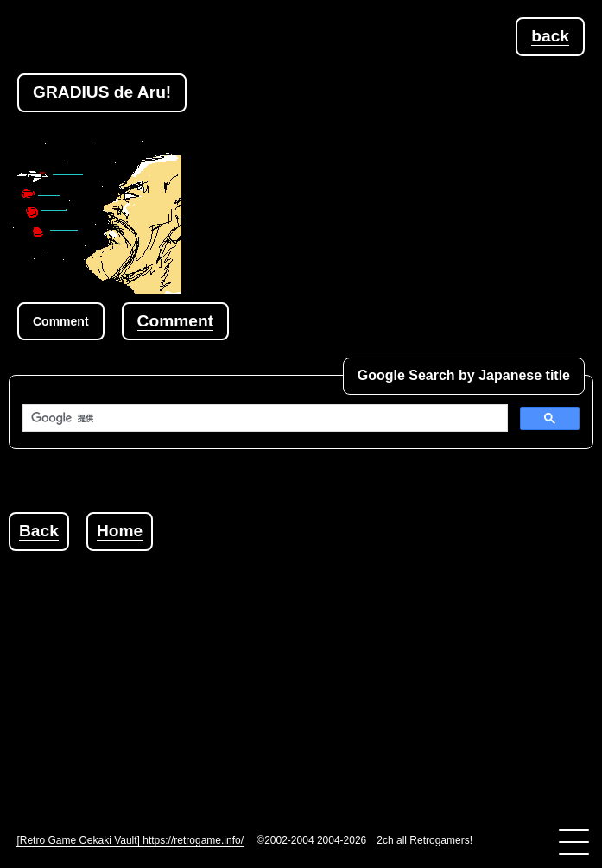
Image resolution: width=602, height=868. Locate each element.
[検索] (263, 418)
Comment (175, 321)
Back (39, 531)
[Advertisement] (305, 672)
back (550, 36)
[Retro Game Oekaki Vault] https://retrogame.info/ (130, 840)
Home (120, 531)
